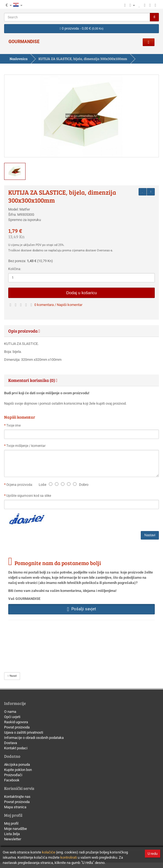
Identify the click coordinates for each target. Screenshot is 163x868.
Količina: (15, 269)
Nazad (12, 676)
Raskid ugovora (16, 722)
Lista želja (12, 834)
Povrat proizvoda (17, 727)
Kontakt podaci (16, 748)
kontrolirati (69, 857)
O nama (10, 712)
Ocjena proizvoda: (20, 485)
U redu (153, 854)
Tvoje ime (13, 426)
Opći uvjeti (12, 717)
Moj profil (11, 823)
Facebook (12, 780)
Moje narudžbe (16, 829)
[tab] (82, 331)
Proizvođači (13, 775)
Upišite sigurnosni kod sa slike (29, 496)
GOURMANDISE (24, 42)
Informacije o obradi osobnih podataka (34, 738)
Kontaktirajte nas (17, 797)
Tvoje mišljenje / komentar (26, 446)
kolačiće (49, 852)
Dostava (11, 743)
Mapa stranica (15, 807)
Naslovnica (19, 59)
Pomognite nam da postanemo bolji (58, 563)
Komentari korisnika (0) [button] (33, 380)
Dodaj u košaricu (82, 293)
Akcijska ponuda (17, 765)
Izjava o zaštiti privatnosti (24, 732)
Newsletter (13, 839)
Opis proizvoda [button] (24, 331)
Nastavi (150, 535)
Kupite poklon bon (18, 770)
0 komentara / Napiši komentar (58, 305)
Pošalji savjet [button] (81, 609)
